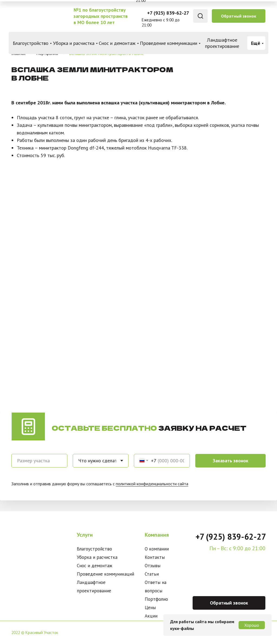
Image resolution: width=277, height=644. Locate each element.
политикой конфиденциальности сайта (152, 484)
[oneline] (39, 461)
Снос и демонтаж (117, 43)
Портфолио (156, 599)
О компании (157, 549)
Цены (150, 608)
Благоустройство (31, 43)
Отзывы (153, 566)
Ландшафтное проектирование (222, 43)
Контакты (155, 557)
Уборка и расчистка (74, 43)
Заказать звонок (230, 461)
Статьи (152, 574)
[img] (39, 16)
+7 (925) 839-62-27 (168, 13)
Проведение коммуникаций (105, 574)
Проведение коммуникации (169, 43)
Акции (151, 616)
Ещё (256, 43)
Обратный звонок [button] (239, 16)
